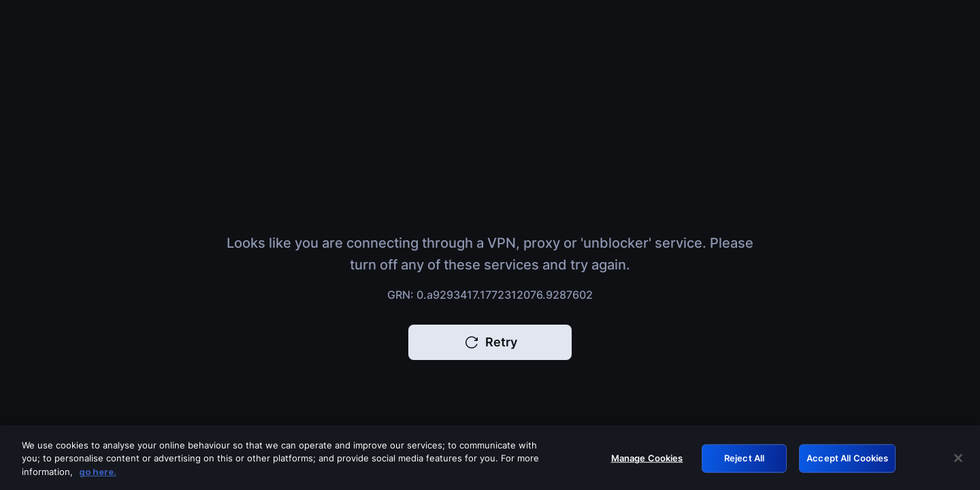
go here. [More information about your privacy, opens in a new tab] (98, 475)
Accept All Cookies (847, 461)
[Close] (958, 462)
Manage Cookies (647, 461)
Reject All (744, 461)
